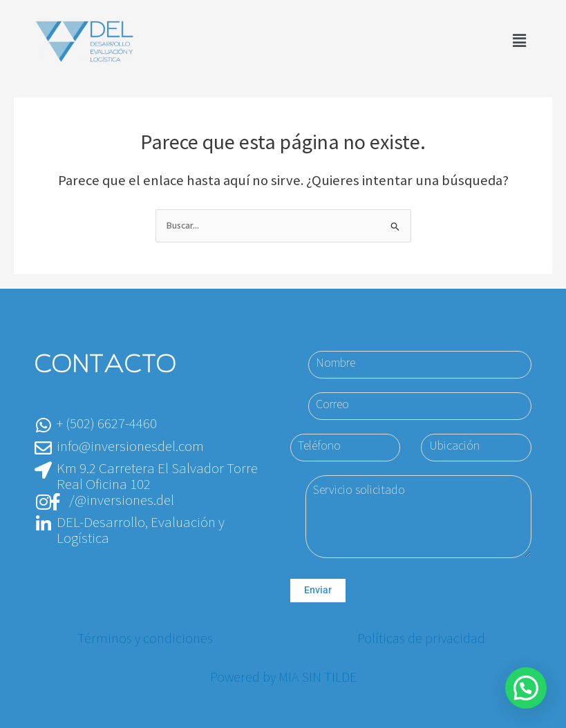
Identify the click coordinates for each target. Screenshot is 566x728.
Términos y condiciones (145, 639)
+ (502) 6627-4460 (107, 424)
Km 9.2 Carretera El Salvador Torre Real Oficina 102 (157, 477)
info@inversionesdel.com (130, 447)
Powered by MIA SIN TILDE (283, 678)
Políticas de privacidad (421, 639)
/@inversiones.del (122, 500)
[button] (520, 41)
